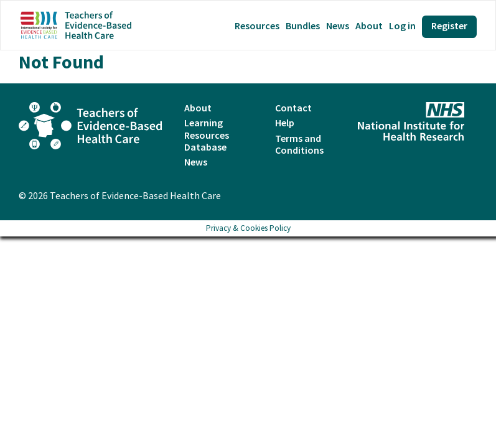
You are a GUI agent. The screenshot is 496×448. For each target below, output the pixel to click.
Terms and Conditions (299, 144)
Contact (293, 108)
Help (285, 123)
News (338, 26)
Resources (257, 26)
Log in (402, 26)
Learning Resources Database (207, 134)
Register (449, 26)
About (369, 26)
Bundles (303, 26)
